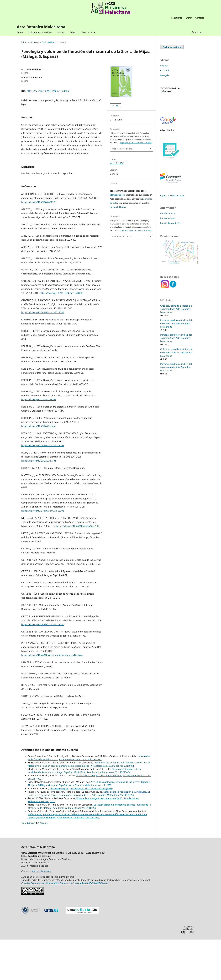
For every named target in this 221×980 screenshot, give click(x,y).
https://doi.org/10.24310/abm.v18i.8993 (43, 551)
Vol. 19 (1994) (49, 42)
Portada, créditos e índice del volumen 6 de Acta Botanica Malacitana (176, 367)
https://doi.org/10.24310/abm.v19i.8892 (48, 91)
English (164, 66)
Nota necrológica (59, 829)
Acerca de (87, 32)
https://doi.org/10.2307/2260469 (39, 466)
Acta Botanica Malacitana (41, 27)
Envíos (61, 32)
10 (41, 863)
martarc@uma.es (41, 912)
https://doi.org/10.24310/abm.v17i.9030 (43, 665)
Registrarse (176, 18)
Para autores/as (168, 218)
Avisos (73, 32)
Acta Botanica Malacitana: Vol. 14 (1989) (91, 826)
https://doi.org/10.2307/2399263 (39, 440)
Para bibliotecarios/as (171, 223)
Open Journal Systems (172, 195)
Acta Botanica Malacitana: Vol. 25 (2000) (108, 813)
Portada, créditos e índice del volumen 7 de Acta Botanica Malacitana (176, 323)
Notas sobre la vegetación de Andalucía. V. (99, 839)
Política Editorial (118, 207)
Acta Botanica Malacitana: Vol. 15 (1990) (81, 800)
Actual (20, 32)
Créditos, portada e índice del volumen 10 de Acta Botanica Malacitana (176, 352)
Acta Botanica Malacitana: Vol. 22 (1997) (112, 806)
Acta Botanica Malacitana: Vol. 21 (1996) (74, 848)
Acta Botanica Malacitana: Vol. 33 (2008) (91, 829)
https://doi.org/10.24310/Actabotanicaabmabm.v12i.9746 (52, 695)
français (165, 75)
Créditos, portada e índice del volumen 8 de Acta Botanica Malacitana (176, 309)
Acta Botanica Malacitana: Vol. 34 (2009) (79, 858)
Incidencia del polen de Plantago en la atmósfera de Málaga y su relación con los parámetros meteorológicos (89, 805)
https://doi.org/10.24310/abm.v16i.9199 (78, 566)
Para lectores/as (168, 213)
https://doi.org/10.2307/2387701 (39, 501)
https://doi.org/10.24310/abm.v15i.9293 (43, 486)
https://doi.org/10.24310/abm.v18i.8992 (61, 333)
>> (47, 863)
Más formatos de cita (122, 149)
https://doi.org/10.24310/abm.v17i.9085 (43, 353)
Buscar (197, 32)
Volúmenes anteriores (41, 32)
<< (23, 863)
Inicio (24, 42)
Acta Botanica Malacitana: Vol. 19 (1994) (113, 835)
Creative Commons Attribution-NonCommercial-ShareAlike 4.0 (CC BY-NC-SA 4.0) (65, 924)
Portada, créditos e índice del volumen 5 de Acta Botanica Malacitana (176, 338)
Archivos (34, 42)
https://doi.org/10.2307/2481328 (39, 242)
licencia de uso (117, 195)
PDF (117, 106)
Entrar (189, 18)
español (165, 70)
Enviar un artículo (172, 47)
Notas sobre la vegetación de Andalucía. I (99, 816)
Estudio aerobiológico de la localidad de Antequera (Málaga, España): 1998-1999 (84, 811)
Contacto (200, 18)
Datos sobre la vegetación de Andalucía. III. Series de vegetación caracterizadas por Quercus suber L (89, 834)
